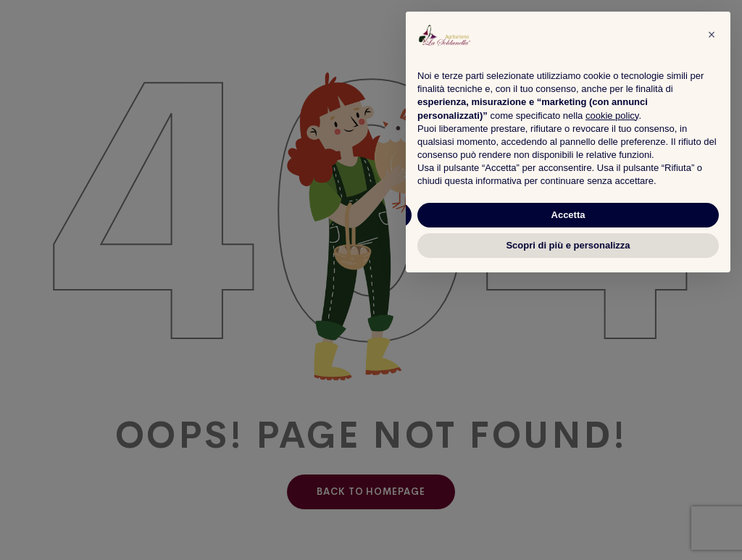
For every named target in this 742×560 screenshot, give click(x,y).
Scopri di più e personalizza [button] (568, 245)
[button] (712, 35)
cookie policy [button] (612, 116)
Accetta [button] (568, 215)
